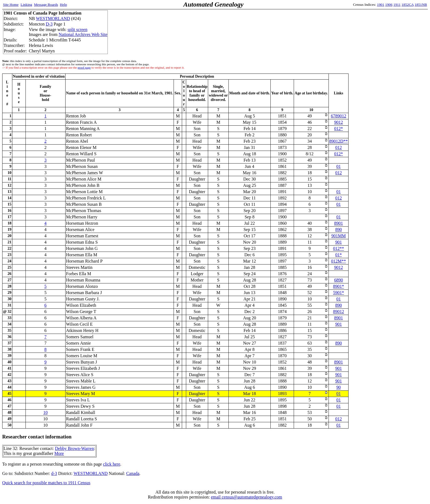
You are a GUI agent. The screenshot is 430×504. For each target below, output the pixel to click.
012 (338, 147)
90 (338, 387)
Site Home (11, 5)
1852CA (408, 5)
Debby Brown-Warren (74, 448)
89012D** (339, 141)
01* (338, 255)
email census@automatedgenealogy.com (247, 497)
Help (63, 5)
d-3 (54, 473)
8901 (338, 223)
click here (112, 464)
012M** (338, 261)
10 (46, 413)
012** (338, 248)
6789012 (338, 116)
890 (338, 230)
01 (338, 166)
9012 (338, 122)
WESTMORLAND (53, 19)
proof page (84, 67)
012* (338, 129)
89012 (338, 312)
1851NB (421, 5)
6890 (338, 280)
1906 (389, 5)
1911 (397, 5)
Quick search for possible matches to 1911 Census (46, 483)
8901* (338, 286)
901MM (338, 236)
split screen (77, 29)
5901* (338, 293)
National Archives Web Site (83, 34)
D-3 (49, 24)
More (59, 453)
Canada (133, 473)
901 (338, 242)
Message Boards (46, 5)
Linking (26, 5)
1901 (381, 5)
